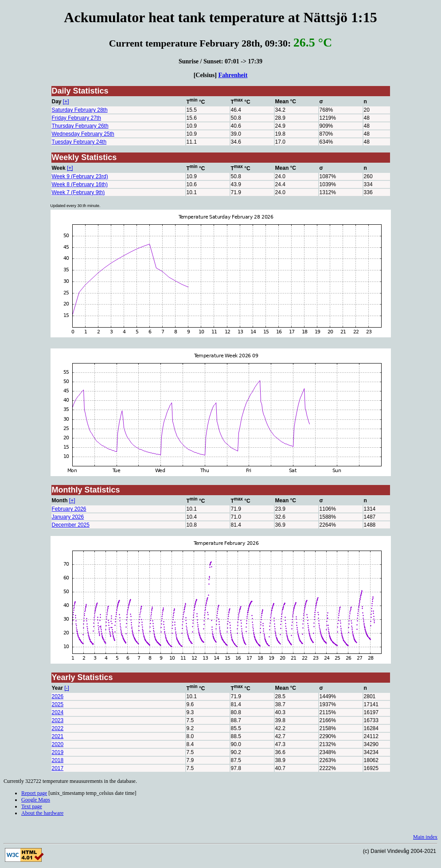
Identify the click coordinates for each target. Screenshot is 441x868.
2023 (58, 720)
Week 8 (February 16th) (80, 184)
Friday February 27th (76, 118)
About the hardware (42, 813)
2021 (58, 736)
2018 (58, 760)
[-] (67, 688)
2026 (58, 696)
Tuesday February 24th (79, 142)
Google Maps (36, 800)
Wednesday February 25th (83, 134)
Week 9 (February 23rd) (80, 176)
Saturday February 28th (80, 110)
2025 (58, 704)
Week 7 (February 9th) (78, 192)
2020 (58, 744)
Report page (34, 793)
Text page (32, 806)
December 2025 (71, 525)
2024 (58, 712)
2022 (58, 728)
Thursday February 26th (80, 126)
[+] (66, 102)
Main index (425, 837)
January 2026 (68, 517)
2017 (58, 768)
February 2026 (69, 509)
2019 (58, 752)
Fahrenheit (233, 75)
